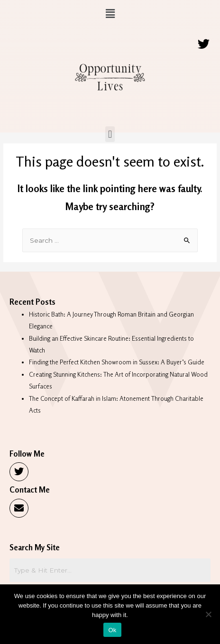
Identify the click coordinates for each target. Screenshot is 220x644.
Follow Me (27, 454)
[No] (208, 614)
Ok (112, 630)
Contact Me (30, 490)
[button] (110, 13)
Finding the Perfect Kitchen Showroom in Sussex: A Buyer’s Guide (117, 362)
